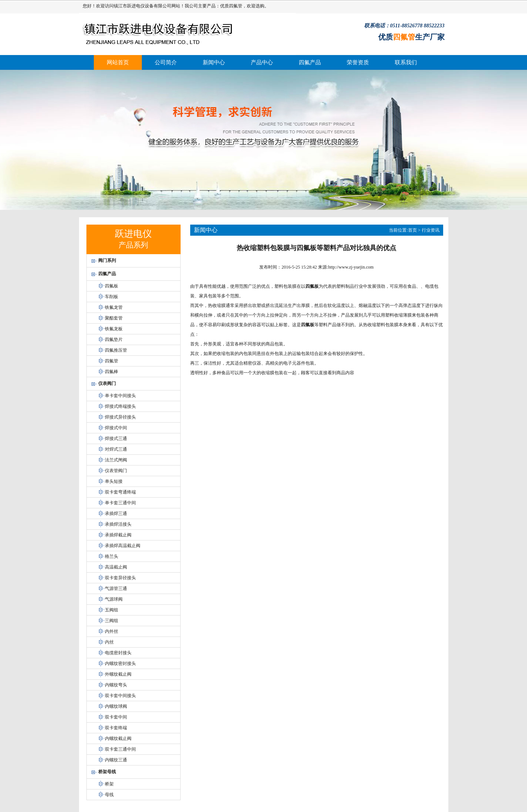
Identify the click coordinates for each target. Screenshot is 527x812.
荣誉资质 (358, 62)
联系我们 (406, 62)
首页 (413, 230)
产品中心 (262, 62)
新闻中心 (214, 62)
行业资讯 (431, 230)
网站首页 (118, 62)
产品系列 (133, 245)
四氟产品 (310, 62)
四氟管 (236, 6)
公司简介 (166, 62)
